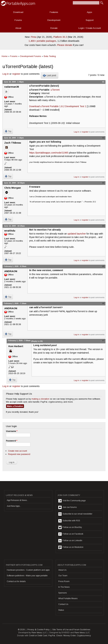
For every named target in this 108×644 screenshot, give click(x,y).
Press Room (64, 581)
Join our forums (67, 507)
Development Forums (31, 56)
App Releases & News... (18, 500)
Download (18, 12)
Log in (6, 74)
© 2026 (21, 630)
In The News (64, 587)
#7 (103, 340)
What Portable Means (68, 598)
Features (54, 12)
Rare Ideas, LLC (39, 633)
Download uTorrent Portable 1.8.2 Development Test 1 (58, 106)
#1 (103, 82)
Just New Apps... (14, 506)
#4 (103, 226)
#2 (103, 138)
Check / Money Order (66, 636)
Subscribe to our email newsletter (75, 514)
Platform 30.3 (60, 37)
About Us (62, 570)
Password (12, 441)
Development (54, 20)
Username (12, 431)
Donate (54, 28)
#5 (103, 266)
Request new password (19, 454)
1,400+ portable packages (42, 41)
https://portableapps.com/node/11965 (49, 153)
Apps (90, 12)
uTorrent (55, 90)
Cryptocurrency (84, 636)
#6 (103, 303)
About (18, 28)
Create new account (18, 451)
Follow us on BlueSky (70, 527)
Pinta (34, 37)
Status (61, 610)
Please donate (65, 45)
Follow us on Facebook (71, 534)
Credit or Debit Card (38, 636)
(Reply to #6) (37, 341)
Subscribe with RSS (69, 521)
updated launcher (77, 234)
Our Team (63, 576)
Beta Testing (50, 56)
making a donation (40, 399)
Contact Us (63, 604)
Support (90, 20)
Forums (18, 20)
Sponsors (63, 593)
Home (5, 56)
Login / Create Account (90, 28)
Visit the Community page (72, 501)
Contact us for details (16, 581)
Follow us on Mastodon (71, 547)
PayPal (52, 636)
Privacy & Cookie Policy (39, 630)
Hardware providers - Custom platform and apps (28, 570)
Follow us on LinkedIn (70, 541)
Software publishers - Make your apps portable (27, 576)
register (16, 74)
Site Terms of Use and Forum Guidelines (71, 630)
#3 (103, 183)
